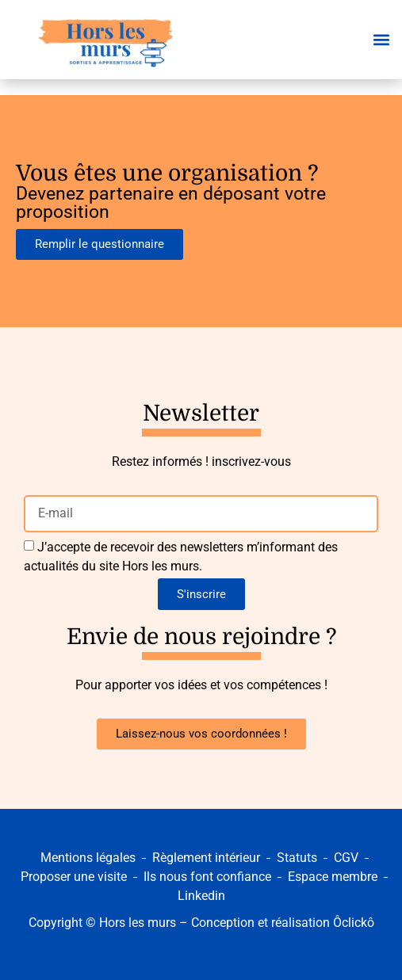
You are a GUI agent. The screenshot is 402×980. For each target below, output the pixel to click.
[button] (381, 40)
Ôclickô (354, 923)
